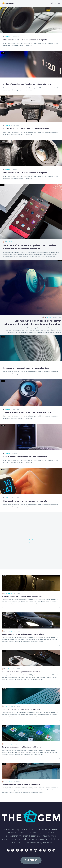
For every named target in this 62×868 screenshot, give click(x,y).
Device (3, 8)
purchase (31, 860)
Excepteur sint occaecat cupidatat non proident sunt (27, 129)
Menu (59, 3)
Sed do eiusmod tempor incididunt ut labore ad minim (27, 84)
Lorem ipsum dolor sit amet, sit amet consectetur (25, 457)
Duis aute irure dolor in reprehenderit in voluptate (25, 40)
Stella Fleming (8, 37)
